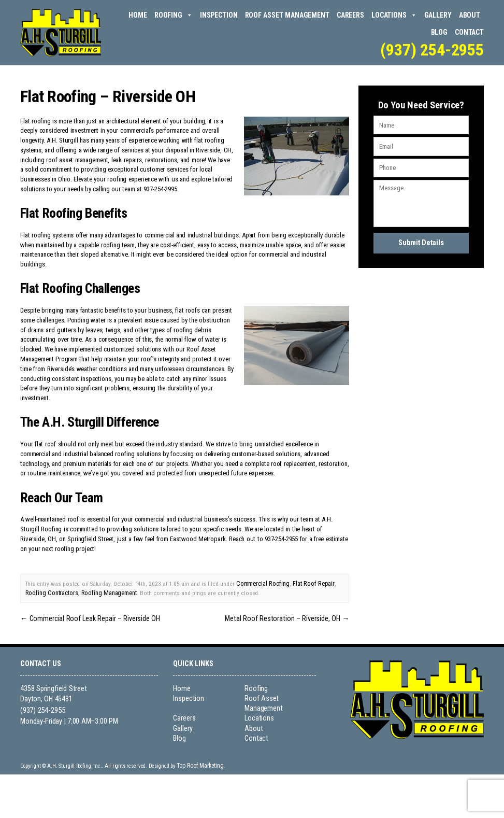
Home (138, 15)
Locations (394, 15)
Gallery (438, 15)
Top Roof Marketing (197, 761)
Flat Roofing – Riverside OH (107, 96)
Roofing (174, 15)
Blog (439, 32)
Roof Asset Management (287, 15)
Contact (469, 32)
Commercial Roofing (262, 583)
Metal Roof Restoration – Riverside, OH (293, 615)
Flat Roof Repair (310, 583)
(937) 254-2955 (432, 50)
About (470, 15)
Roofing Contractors (51, 591)
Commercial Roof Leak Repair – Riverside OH (84, 615)
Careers (350, 15)
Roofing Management (106, 591)
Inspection (219, 15)
